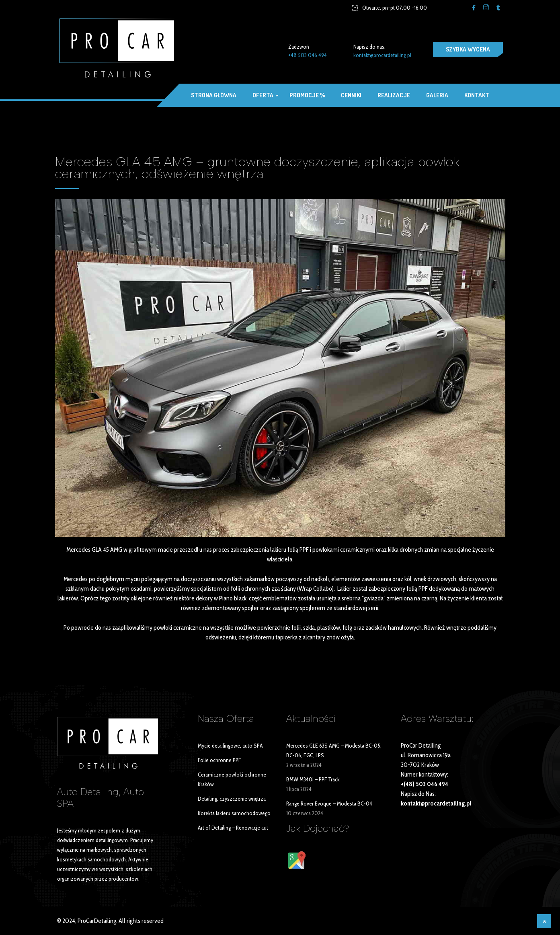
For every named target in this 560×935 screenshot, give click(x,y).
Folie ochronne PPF (219, 760)
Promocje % (307, 95)
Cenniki (351, 95)
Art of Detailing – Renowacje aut (233, 828)
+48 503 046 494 (308, 55)
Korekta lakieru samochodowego (234, 813)
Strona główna (214, 95)
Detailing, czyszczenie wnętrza (232, 799)
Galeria (437, 95)
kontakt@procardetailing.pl (382, 55)
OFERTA (263, 95)
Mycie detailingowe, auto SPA (230, 746)
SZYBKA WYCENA (468, 49)
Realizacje (394, 95)
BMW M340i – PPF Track (313, 779)
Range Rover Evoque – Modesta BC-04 (329, 803)
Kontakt (477, 95)
